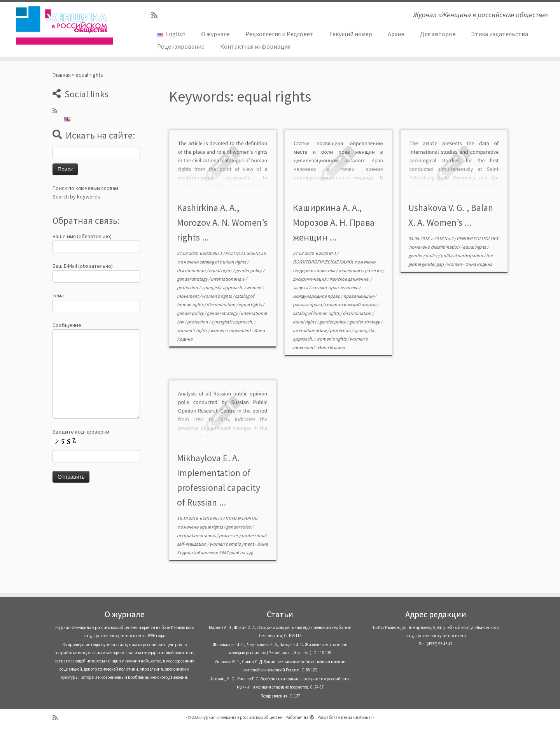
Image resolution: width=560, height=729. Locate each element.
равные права (308, 305)
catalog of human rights (223, 262)
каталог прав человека (335, 287)
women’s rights (217, 296)
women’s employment (232, 544)
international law (228, 279)
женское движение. (350, 279)
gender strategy (193, 279)
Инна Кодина (331, 347)
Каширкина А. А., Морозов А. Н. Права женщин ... (334, 222)
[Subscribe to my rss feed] (157, 15)
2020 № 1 (328, 253)
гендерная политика (314, 270)
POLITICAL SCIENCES (245, 253)
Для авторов (438, 34)
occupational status (197, 535)
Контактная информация (255, 46)
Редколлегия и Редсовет (279, 34)
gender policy (249, 270)
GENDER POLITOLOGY (478, 238)
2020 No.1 (213, 253)
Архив (396, 34)
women (455, 264)
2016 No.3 (213, 518)
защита (301, 287)
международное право (317, 296)
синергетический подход (351, 305)
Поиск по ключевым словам (85, 188)
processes (229, 535)
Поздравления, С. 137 (280, 696)
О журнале (215, 34)
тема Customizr (358, 717)
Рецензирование (181, 46)
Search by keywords (76, 197)
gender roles (239, 527)
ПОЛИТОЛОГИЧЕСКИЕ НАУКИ (323, 262)
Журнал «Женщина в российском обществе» (241, 717)
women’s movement (231, 330)
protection (188, 287)
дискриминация (310, 279)
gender (416, 256)
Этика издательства (500, 34)
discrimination (192, 270)
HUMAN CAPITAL (242, 518)
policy (432, 256)
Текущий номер (351, 34)
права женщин (359, 296)
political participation (462, 256)
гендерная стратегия (360, 270)
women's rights (192, 330)
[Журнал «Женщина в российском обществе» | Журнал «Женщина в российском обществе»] (65, 25)
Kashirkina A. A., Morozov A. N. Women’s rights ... (222, 222)
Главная (62, 75)
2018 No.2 (444, 238)
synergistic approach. (222, 287)
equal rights (221, 270)
